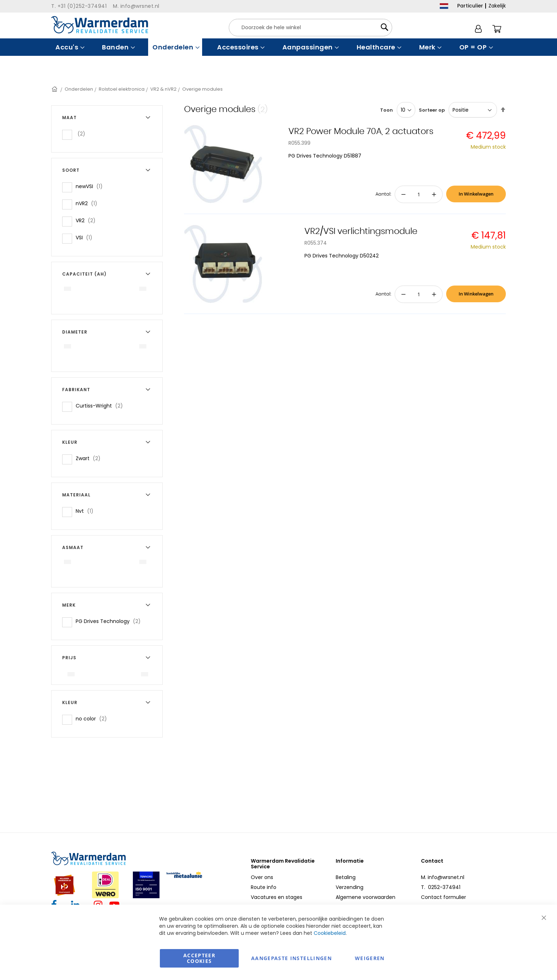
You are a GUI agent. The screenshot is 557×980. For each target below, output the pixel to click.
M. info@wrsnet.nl (443, 877)
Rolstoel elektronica (122, 89)
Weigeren (370, 958)
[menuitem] (69, 47)
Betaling (346, 877)
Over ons (262, 877)
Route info (264, 887)
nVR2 (89, 203)
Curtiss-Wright (101, 406)
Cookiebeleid (330, 933)
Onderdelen (79, 89)
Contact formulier (444, 897)
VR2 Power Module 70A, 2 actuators (361, 132)
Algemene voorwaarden (366, 897)
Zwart (90, 458)
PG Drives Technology (110, 621)
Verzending (350, 887)
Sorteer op (432, 110)
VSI (86, 237)
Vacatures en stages (277, 897)
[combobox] (310, 28)
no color (93, 718)
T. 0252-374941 (441, 887)
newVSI (91, 186)
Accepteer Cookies (199, 958)
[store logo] (100, 25)
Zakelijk (497, 6)
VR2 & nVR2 (163, 89)
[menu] (278, 47)
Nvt (87, 511)
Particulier (470, 6)
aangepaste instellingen (291, 958)
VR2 (88, 220)
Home (55, 89)
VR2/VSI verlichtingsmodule (361, 231)
